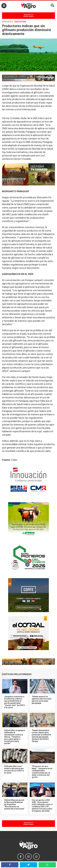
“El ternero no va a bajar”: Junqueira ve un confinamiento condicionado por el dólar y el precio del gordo (42, 772)
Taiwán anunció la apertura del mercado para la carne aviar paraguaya (42, 700)
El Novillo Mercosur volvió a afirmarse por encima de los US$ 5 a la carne (14, 770)
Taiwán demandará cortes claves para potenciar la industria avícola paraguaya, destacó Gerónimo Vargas (41, 736)
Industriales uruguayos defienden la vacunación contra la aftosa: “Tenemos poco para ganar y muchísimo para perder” (15, 737)
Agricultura (20, 22)
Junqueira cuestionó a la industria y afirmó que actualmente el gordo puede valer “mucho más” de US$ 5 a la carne (14, 702)
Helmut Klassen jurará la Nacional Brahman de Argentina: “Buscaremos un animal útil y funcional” (14, 804)
